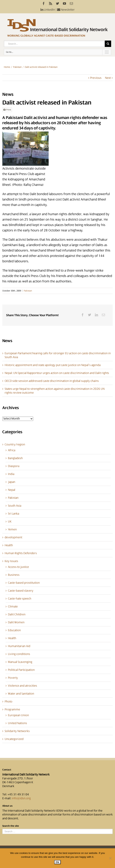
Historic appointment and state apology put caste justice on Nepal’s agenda (53, 365)
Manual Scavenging (20, 662)
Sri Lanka (14, 514)
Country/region (15, 444)
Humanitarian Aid (19, 646)
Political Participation (21, 670)
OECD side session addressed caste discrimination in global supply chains (52, 381)
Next (108, 78)
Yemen (12, 529)
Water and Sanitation (21, 694)
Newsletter (66, 10)
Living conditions (19, 654)
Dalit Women (16, 622)
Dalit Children (17, 614)
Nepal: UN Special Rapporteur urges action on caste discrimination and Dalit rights (57, 373)
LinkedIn (48, 10)
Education (14, 630)
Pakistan (17, 67)
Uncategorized (14, 739)
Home (7, 67)
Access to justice (18, 567)
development (13, 537)
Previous (96, 78)
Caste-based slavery (21, 591)
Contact (7, 770)
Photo (8, 702)
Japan (12, 482)
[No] (110, 858)
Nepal (12, 490)
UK (10, 521)
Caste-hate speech (20, 599)
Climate (13, 606)
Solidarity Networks (17, 731)
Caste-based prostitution (24, 583)
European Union (18, 715)
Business (14, 575)
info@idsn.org (21, 798)
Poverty (13, 678)
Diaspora (14, 466)
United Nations (17, 723)
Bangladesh (15, 458)
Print (7, 110)
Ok (57, 862)
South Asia (15, 506)
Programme (12, 709)
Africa (12, 450)
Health (9, 545)
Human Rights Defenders (21, 553)
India (11, 474)
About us (7, 806)
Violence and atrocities (22, 686)
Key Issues (11, 561)
